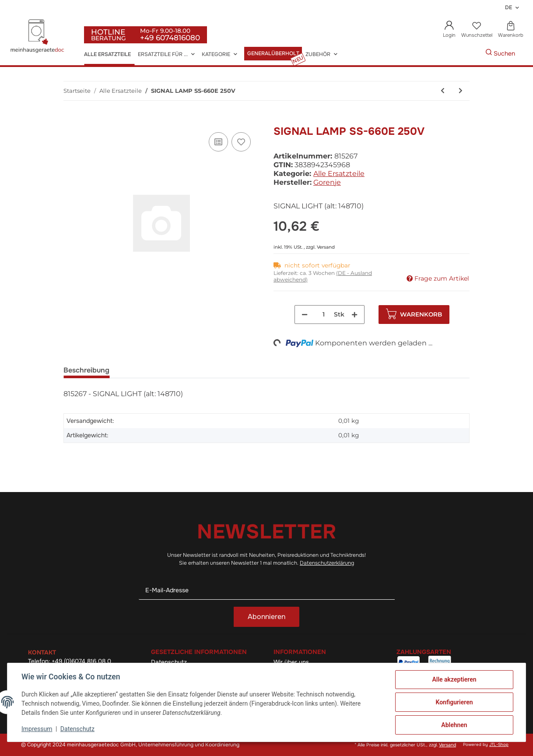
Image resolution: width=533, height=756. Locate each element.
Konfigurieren (454, 702)
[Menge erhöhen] (354, 315)
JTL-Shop (499, 745)
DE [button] (508, 7)
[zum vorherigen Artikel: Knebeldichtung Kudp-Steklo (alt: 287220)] (443, 91)
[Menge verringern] (305, 315)
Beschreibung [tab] (86, 370)
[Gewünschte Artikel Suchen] (472, 54)
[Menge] (324, 315)
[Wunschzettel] (477, 30)
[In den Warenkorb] (70, 120)
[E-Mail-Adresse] (267, 590)
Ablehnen (454, 725)
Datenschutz (77, 729)
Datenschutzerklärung (327, 563)
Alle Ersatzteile (339, 174)
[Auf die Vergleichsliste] (218, 142)
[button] (449, 30)
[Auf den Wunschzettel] (241, 142)
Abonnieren (266, 617)
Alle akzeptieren (454, 679)
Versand (326, 247)
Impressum (37, 729)
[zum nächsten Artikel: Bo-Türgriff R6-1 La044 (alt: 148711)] (461, 91)
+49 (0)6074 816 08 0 (81, 661)
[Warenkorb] (510, 30)
